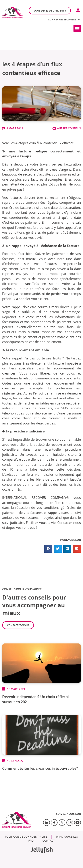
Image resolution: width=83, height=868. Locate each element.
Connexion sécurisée (64, 20)
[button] (77, 28)
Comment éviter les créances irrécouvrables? (40, 768)
